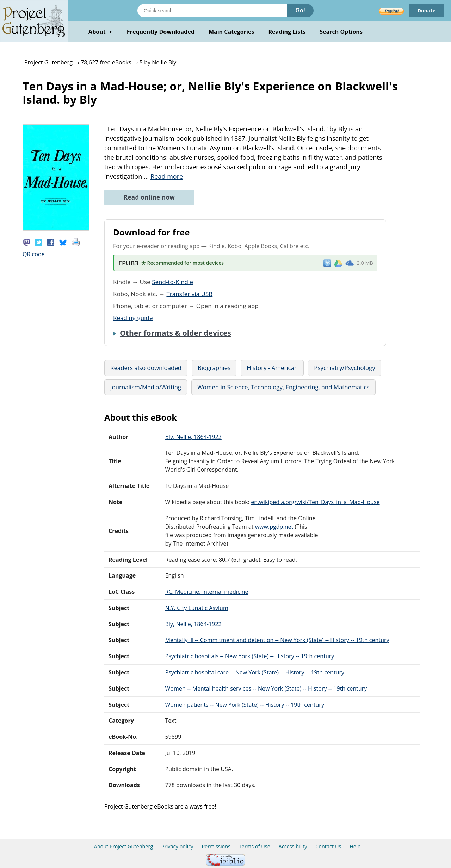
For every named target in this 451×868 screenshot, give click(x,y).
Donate (427, 10)
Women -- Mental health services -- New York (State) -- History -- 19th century (266, 688)
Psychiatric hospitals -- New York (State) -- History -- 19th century (250, 656)
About (101, 32)
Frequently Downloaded (161, 32)
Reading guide (133, 318)
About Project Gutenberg (124, 846)
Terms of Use (255, 846)
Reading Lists (287, 32)
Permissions (216, 846)
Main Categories (231, 32)
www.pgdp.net (274, 527)
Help (355, 846)
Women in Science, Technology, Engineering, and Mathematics (283, 387)
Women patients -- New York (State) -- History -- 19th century (245, 705)
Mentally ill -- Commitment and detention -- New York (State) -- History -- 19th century (277, 640)
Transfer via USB (189, 294)
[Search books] (212, 11)
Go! (300, 10)
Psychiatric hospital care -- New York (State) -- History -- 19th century (255, 672)
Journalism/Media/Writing (146, 387)
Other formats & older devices (175, 333)
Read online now (149, 197)
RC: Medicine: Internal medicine (207, 592)
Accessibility (293, 846)
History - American (272, 368)
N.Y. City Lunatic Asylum (197, 608)
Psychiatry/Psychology (344, 368)
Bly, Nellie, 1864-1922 (193, 437)
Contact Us (328, 846)
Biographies (214, 368)
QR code (34, 254)
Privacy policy (177, 846)
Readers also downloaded (146, 368)
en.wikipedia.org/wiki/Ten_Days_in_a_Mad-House (315, 502)
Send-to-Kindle (172, 282)
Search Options (341, 32)
